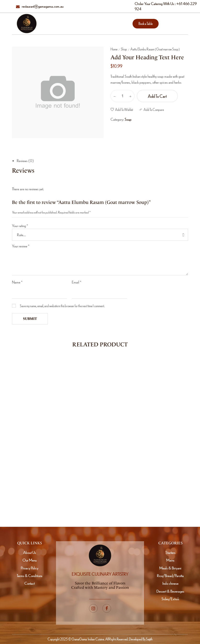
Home (114, 49)
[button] (146, 24)
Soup (128, 119)
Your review (21, 246)
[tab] (102, 161)
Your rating (20, 226)
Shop (124, 49)
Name (17, 282)
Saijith (149, 639)
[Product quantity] (122, 96)
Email (77, 282)
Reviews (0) (25, 161)
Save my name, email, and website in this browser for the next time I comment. (62, 306)
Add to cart (157, 96)
